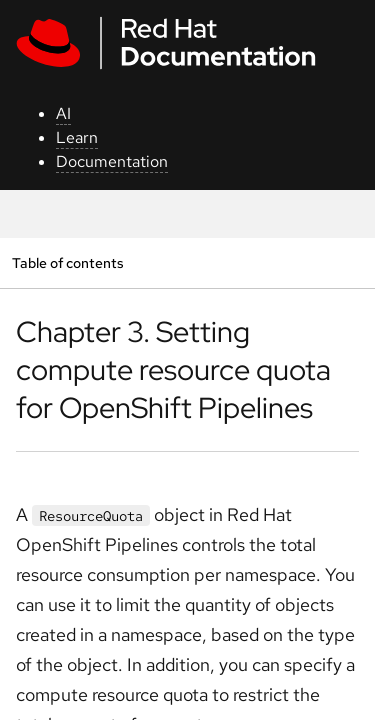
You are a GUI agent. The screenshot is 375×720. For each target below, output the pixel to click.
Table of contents (67, 262)
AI (63, 113)
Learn (77, 137)
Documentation (112, 161)
